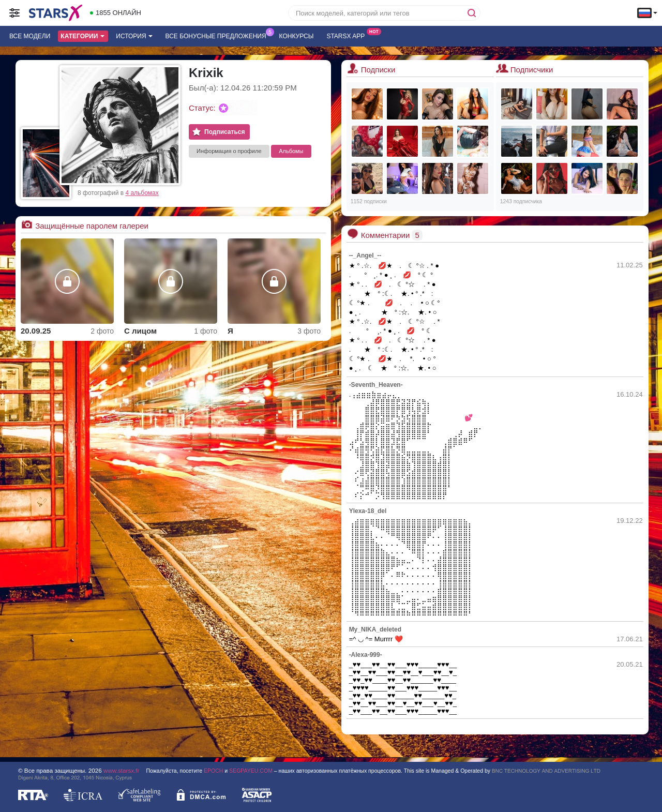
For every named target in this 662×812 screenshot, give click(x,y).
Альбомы (291, 151)
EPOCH (213, 771)
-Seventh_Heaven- (376, 385)
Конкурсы (297, 36)
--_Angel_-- (365, 255)
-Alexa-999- (366, 655)
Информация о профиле (229, 151)
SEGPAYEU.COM (251, 771)
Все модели (30, 36)
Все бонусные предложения (219, 35)
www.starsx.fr (121, 770)
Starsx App (348, 35)
